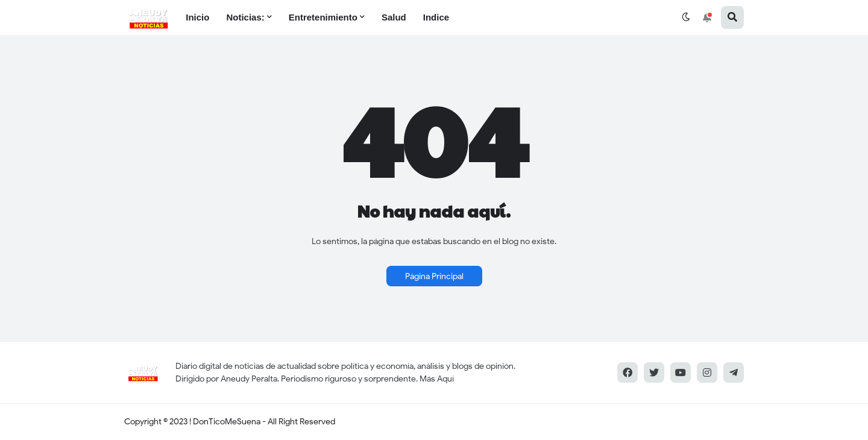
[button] (686, 17)
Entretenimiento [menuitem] (323, 17)
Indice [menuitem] (436, 17)
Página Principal (434, 276)
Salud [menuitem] (394, 17)
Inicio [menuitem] (197, 17)
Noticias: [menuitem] (245, 17)
